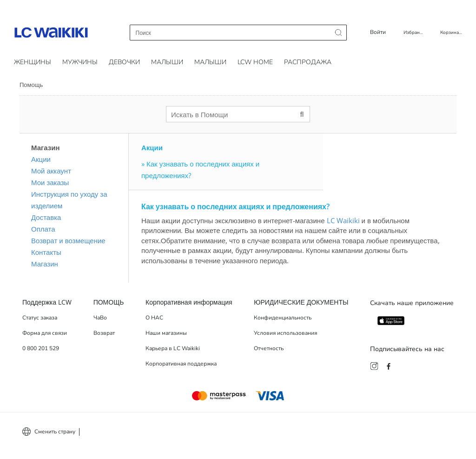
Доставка (46, 217)
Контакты (46, 252)
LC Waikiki (343, 220)
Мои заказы (50, 182)
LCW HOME (255, 62)
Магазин (45, 264)
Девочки (124, 62)
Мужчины (80, 62)
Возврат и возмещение (68, 240)
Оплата (43, 229)
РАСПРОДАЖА (308, 62)
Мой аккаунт (51, 171)
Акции (41, 159)
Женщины (33, 62)
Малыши (167, 62)
